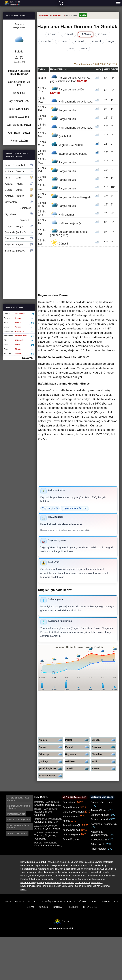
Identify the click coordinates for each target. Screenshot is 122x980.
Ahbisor (18, 322)
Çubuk (51, 747)
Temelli (77, 769)
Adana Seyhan (71, 839)
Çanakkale (40, 822)
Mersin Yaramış (71, 816)
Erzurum (39, 805)
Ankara (51, 740)
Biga (50, 822)
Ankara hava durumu (17, 833)
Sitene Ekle (90, 907)
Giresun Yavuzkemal (102, 803)
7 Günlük (52, 34)
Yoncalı (18, 327)
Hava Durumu (13, 901)
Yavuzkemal (20, 314)
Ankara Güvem (99, 810)
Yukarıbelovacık (21, 336)
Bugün (111, 41)
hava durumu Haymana (19, 820)
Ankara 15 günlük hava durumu (18, 799)
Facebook (25, 879)
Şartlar (58, 907)
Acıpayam (56, 846)
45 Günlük (80, 41)
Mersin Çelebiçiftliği (73, 812)
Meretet (18, 349)
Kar (69, 901)
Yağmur (82, 901)
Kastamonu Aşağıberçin (104, 824)
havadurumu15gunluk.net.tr (89, 883)
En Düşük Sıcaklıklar (102, 797)
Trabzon (39, 835)
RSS (94, 901)
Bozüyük (39, 812)
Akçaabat (50, 835)
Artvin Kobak (98, 844)
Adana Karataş (71, 807)
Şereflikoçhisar (51, 769)
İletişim (73, 907)
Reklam (29, 907)
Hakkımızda (108, 901)
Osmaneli (39, 815)
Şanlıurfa (19, 232)
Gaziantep (19, 205)
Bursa (19, 190)
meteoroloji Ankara (16, 814)
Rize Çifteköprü (99, 840)
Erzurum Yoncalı (100, 819)
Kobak (18, 345)
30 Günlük (63, 41)
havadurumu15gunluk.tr (32, 883)
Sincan (104, 740)
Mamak (77, 747)
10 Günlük (69, 34)
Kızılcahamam (51, 776)
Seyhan (47, 829)
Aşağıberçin (20, 331)
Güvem (18, 318)
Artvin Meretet (98, 849)
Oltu (58, 805)
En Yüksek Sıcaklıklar (74, 797)
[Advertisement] (78, 270)
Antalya (19, 196)
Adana (19, 184)
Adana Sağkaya (71, 835)
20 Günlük (103, 34)
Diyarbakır (19, 217)
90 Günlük (96, 41)
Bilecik (49, 812)
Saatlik (84, 48)
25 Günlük (46, 41)
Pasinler (50, 805)
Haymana (77, 754)
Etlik (104, 762)
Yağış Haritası (53, 901)
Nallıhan (77, 762)
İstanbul (19, 165)
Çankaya (51, 762)
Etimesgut (51, 754)
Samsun (19, 238)
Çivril (46, 846)
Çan (56, 822)
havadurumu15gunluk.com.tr (59, 883)
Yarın (71, 48)
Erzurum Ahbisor (100, 815)
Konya (19, 226)
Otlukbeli (19, 353)
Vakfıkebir (40, 839)
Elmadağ (104, 754)
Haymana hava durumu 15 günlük (19, 807)
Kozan (56, 829)
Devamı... (28, 358)
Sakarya (19, 251)
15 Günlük (86, 34)
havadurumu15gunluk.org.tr (34, 886)
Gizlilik (44, 907)
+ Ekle (83, 15)
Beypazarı (104, 747)
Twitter (34, 879)
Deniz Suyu (33, 901)
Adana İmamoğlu (72, 825)
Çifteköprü (19, 340)
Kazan (104, 769)
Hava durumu (12, 3)
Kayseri (19, 245)
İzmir (19, 178)
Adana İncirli (69, 803)
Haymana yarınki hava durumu (18, 826)
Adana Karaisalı (71, 830)
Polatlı (77, 740)
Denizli (38, 846)
